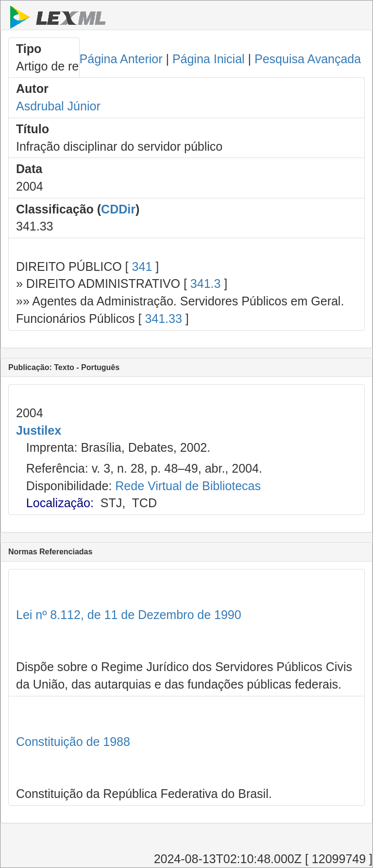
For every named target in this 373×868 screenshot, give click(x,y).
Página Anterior (121, 59)
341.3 (206, 283)
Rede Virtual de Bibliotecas (188, 486)
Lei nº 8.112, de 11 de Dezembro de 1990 (129, 615)
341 (142, 266)
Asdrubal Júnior (58, 106)
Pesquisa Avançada (308, 59)
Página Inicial (209, 59)
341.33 (163, 319)
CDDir (118, 209)
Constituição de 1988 (73, 742)
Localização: (60, 503)
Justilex (39, 430)
